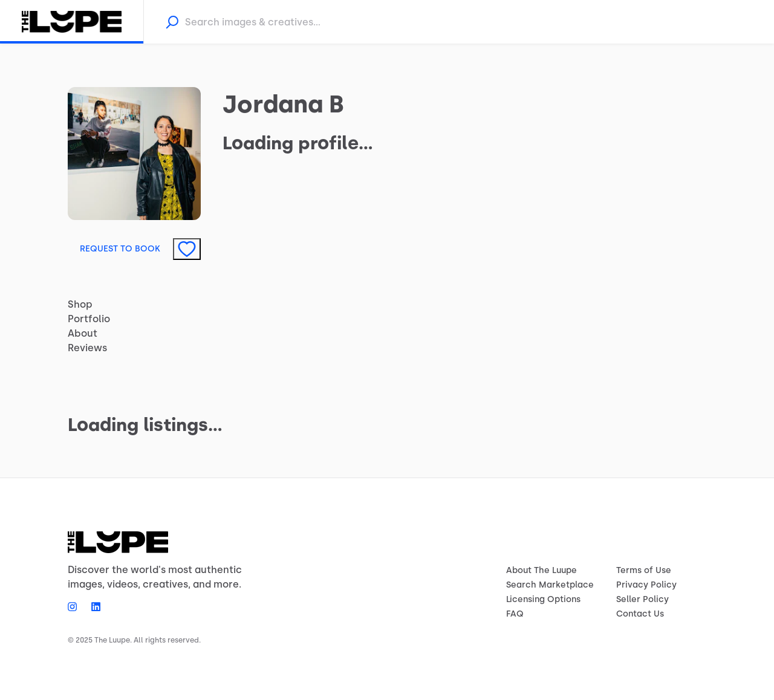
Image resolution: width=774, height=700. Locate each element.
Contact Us (640, 614)
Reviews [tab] (87, 348)
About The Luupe (541, 570)
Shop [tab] (80, 304)
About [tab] (83, 333)
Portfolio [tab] (89, 319)
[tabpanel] (387, 407)
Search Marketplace (550, 585)
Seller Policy (642, 599)
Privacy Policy (646, 585)
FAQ (515, 614)
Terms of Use (644, 570)
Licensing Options (543, 599)
